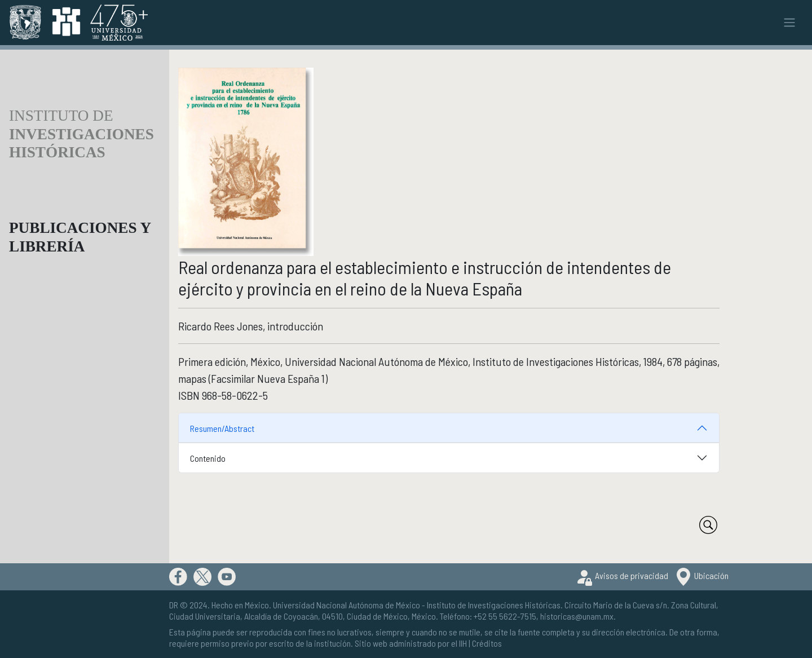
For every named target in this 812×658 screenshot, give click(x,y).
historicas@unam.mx (577, 616)
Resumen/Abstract (222, 428)
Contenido (208, 458)
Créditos (487, 643)
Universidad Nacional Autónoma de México (347, 605)
